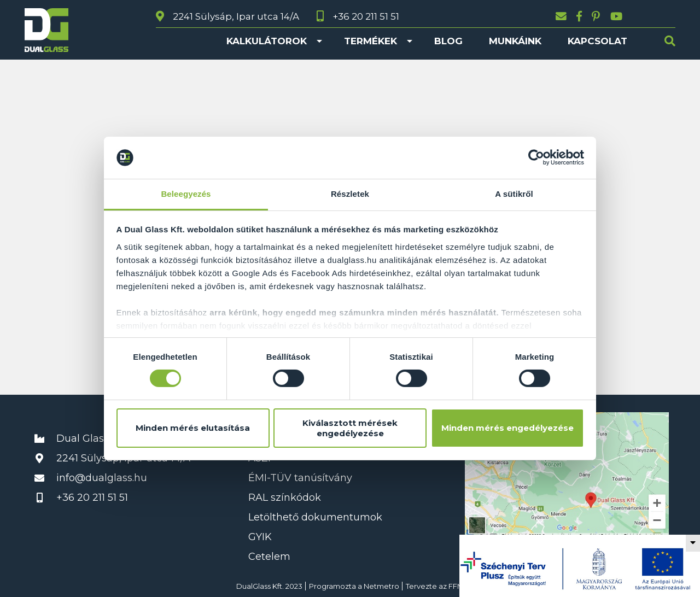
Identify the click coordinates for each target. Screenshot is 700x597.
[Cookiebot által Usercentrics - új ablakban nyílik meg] (536, 157)
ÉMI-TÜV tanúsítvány (300, 478)
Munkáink (515, 41)
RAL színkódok (285, 497)
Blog (448, 41)
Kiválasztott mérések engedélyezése (350, 428)
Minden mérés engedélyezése (507, 428)
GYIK (260, 537)
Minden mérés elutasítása (193, 428)
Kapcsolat (597, 41)
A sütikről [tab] (514, 194)
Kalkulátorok (267, 41)
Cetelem (269, 557)
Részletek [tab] (350, 194)
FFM (456, 586)
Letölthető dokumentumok (315, 517)
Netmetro (381, 586)
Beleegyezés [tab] (186, 194)
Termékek (371, 41)
